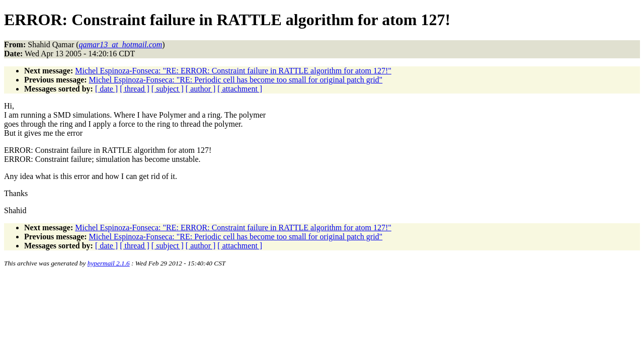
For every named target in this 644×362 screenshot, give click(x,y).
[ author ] (201, 89)
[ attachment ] (240, 89)
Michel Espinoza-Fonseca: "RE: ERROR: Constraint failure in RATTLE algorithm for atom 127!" (233, 71)
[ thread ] (135, 89)
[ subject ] (168, 89)
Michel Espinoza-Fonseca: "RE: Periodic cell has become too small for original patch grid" (236, 80)
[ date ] (106, 89)
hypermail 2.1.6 (109, 263)
